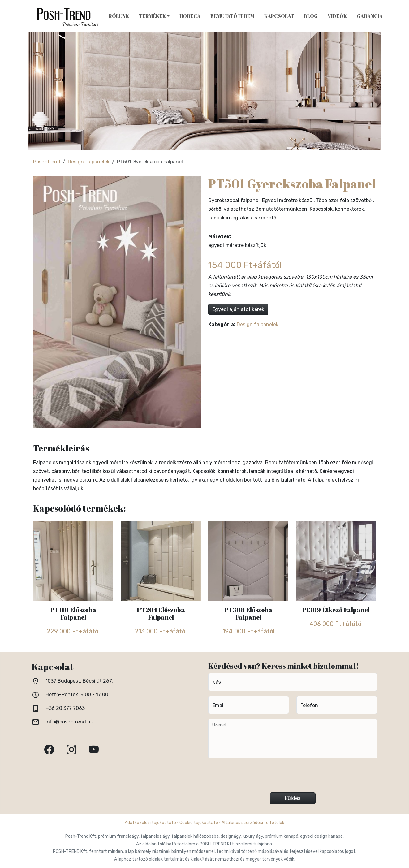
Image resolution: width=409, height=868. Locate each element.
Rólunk (119, 16)
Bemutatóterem (232, 16)
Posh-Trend (47, 162)
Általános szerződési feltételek (253, 823)
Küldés (293, 798)
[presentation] (293, 778)
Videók (337, 16)
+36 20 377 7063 (65, 708)
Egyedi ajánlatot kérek (238, 309)
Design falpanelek (89, 162)
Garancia (370, 16)
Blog (311, 16)
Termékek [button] (152, 16)
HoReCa (190, 16)
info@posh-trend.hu (69, 722)
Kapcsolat (279, 16)
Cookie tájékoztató (199, 823)
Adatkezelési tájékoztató (150, 823)
